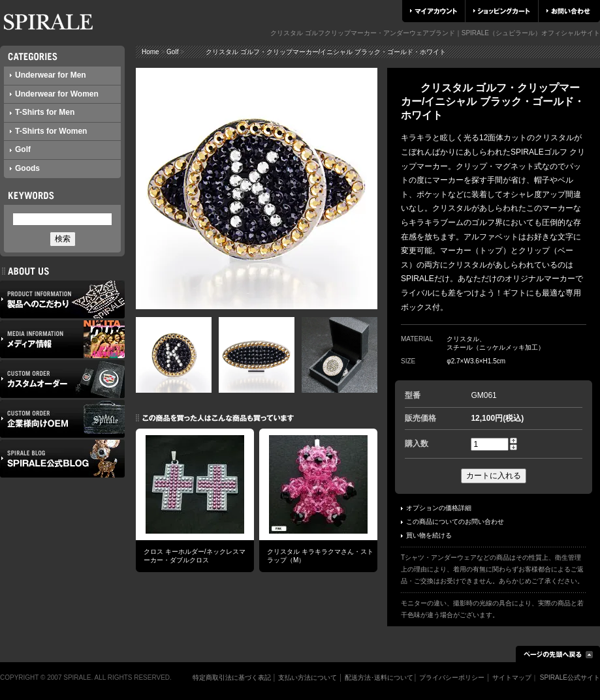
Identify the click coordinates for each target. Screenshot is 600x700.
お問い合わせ (568, 11)
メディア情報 (62, 339)
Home (150, 52)
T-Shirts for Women (48, 131)
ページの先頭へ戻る (558, 654)
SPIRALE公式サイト (570, 677)
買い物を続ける (426, 535)
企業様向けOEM (62, 419)
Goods (25, 168)
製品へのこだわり (62, 299)
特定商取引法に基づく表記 (232, 677)
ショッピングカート (502, 11)
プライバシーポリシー (452, 677)
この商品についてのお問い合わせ (452, 522)
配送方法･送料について (379, 677)
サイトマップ (512, 677)
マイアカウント (434, 11)
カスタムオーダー (62, 379)
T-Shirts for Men (42, 112)
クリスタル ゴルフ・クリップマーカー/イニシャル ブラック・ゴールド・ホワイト (316, 52)
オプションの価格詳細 (436, 508)
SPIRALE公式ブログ (62, 459)
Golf (20, 149)
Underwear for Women (54, 94)
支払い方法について (308, 677)
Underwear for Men (48, 75)
